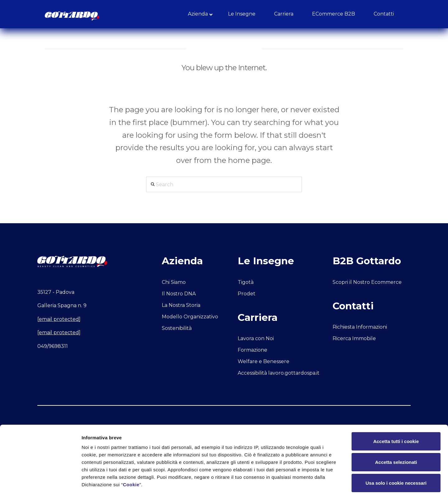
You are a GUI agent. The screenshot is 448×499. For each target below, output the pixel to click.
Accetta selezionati (396, 437)
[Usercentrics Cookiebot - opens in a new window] (40, 487)
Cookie (131, 459)
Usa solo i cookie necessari (396, 458)
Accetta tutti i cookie (396, 416)
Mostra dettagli (327, 487)
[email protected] (59, 319)
